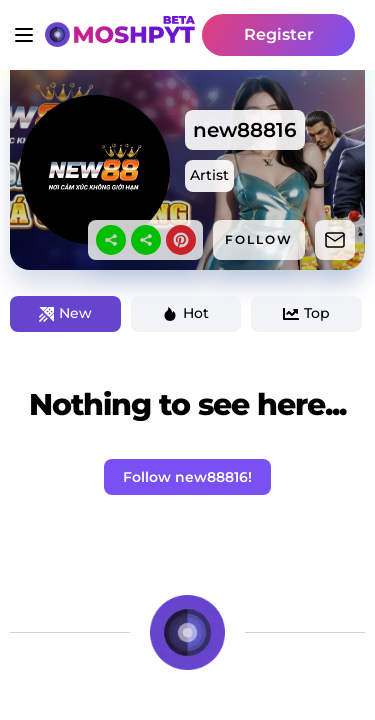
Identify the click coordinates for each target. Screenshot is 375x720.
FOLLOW (259, 239)
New (65, 313)
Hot (185, 313)
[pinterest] (181, 240)
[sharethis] (111, 240)
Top (306, 313)
